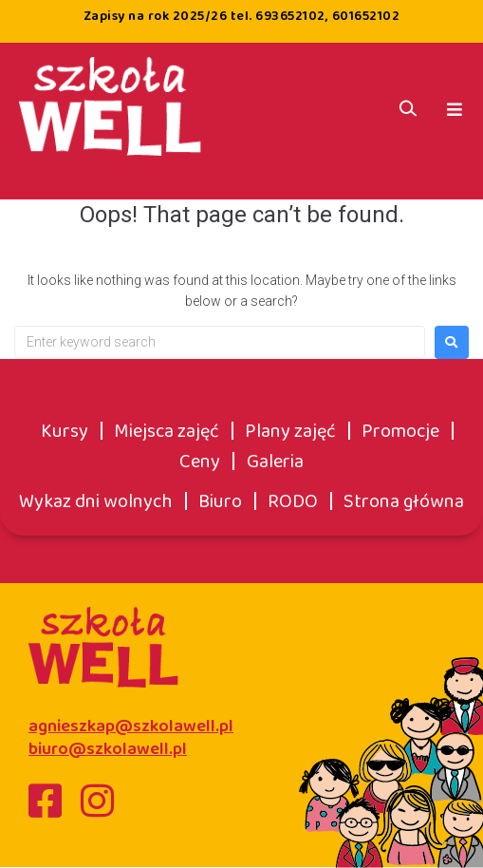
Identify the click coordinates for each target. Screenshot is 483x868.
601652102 (366, 16)
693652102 (290, 16)
